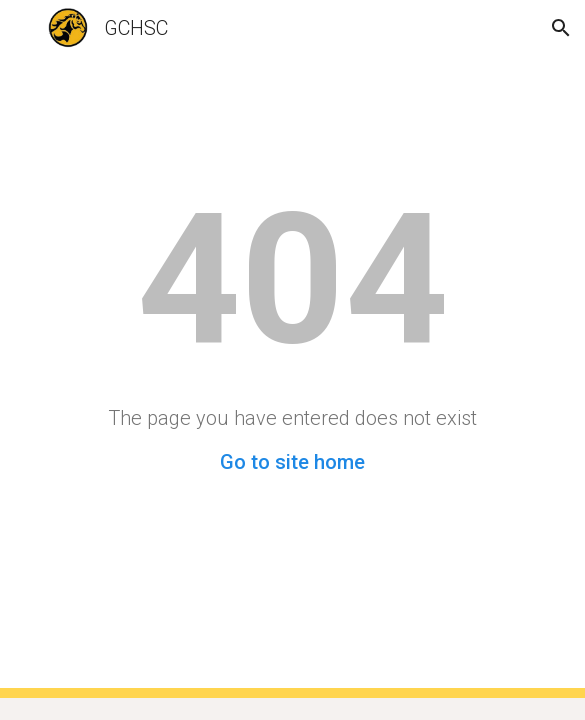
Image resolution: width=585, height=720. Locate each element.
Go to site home (292, 462)
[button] (24, 27)
